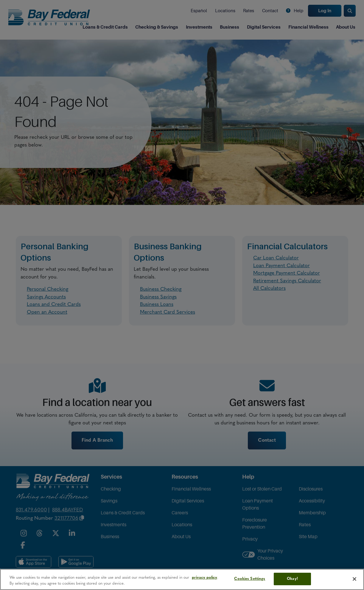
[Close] (354, 579)
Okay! (292, 579)
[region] (182, 579)
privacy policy (204, 578)
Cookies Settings (250, 579)
